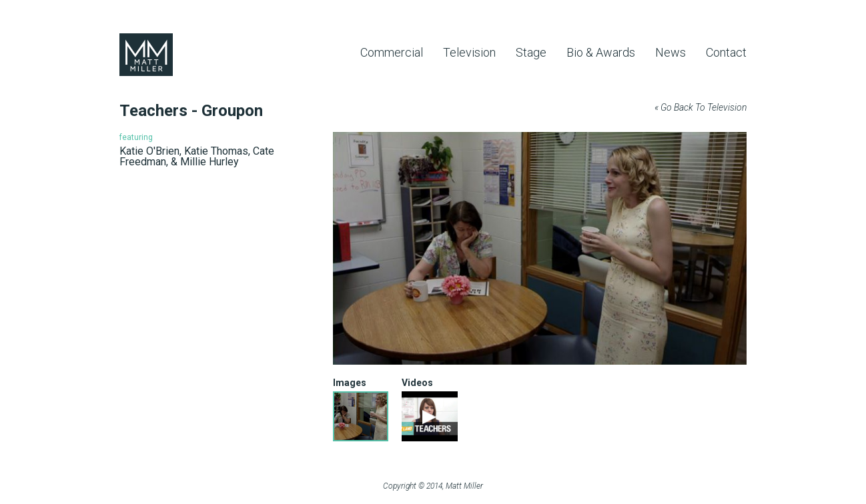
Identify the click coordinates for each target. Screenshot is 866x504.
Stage (531, 52)
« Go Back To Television (701, 107)
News (671, 52)
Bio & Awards (601, 52)
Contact (726, 52)
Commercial (392, 52)
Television (469, 52)
